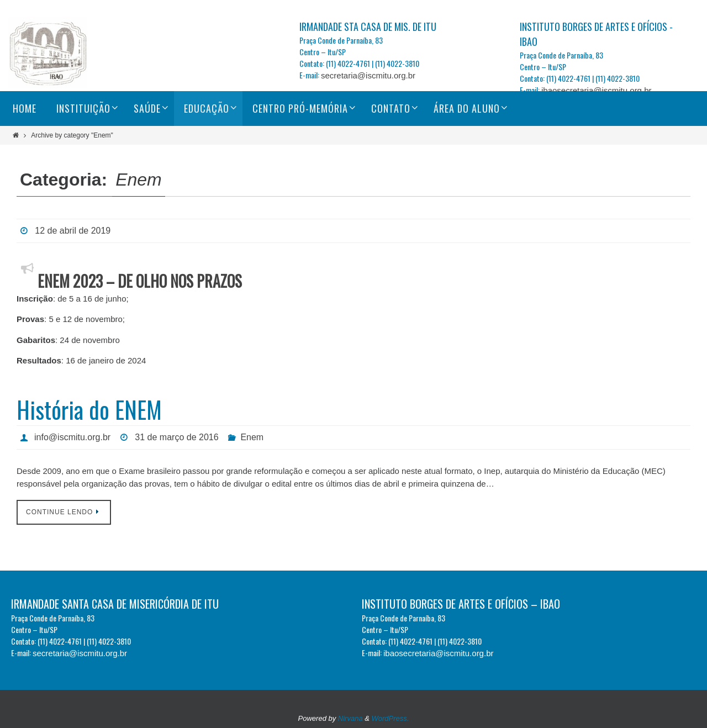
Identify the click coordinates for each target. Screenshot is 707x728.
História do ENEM (89, 409)
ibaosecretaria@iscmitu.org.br (596, 90)
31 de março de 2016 (176, 437)
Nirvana (350, 718)
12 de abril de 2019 (73, 231)
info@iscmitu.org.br (72, 437)
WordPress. (391, 718)
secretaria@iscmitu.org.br (368, 75)
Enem (252, 437)
